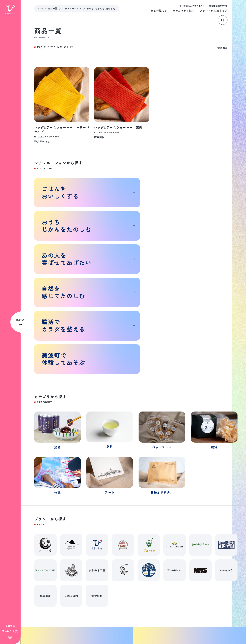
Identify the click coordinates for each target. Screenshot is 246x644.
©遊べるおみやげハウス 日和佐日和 (221, 625)
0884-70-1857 (50, 604)
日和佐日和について (218, 6)
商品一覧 (159, 11)
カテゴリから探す (184, 11)
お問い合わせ (147, 625)
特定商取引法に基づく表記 (58, 625)
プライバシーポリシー (120, 625)
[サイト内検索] (225, 20)
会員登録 (10, 626)
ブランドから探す (214, 11)
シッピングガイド (90, 625)
